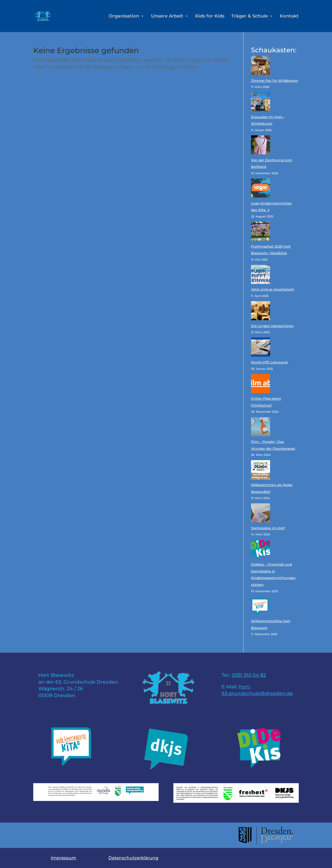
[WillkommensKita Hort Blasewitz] (261, 607)
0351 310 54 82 (249, 675)
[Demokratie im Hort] (261, 514)
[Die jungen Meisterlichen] (261, 312)
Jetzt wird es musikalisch (273, 289)
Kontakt (289, 17)
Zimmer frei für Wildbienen (275, 81)
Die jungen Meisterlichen (272, 326)
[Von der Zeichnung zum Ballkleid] (261, 146)
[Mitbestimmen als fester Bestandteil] (261, 471)
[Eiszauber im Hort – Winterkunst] (261, 103)
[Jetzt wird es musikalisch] (261, 276)
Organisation (124, 17)
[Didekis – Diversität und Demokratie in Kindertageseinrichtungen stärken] (261, 551)
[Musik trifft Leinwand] (261, 348)
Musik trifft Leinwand (269, 362)
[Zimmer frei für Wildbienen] (261, 67)
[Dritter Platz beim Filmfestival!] (261, 385)
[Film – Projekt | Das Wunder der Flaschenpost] (261, 428)
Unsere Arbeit (167, 17)
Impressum (63, 858)
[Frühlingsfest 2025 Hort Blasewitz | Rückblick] (261, 232)
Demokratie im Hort (268, 528)
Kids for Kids (210, 17)
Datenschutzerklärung (133, 858)
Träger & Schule (250, 17)
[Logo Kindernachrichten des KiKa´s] (261, 189)
